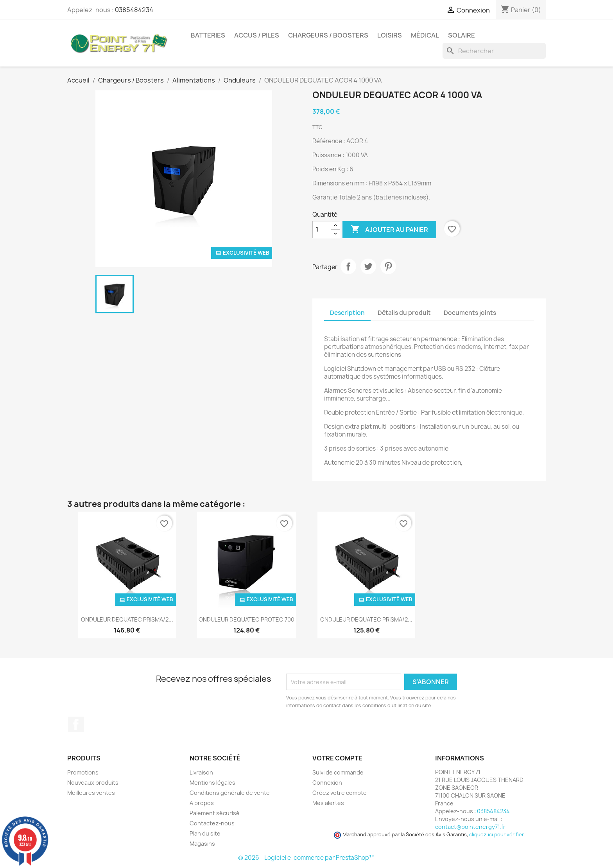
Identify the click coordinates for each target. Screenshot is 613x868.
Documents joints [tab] (470, 313)
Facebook (76, 724)
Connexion (327, 783)
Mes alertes (328, 803)
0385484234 (134, 10)
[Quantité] (322, 230)
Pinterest (388, 266)
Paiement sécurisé (215, 813)
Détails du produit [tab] (404, 313)
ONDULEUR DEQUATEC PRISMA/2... (127, 619)
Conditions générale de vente (230, 793)
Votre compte (337, 758)
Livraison (201, 772)
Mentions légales (212, 783)
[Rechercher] (494, 51)
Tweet (368, 266)
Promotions (83, 772)
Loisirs (390, 35)
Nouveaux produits (93, 783)
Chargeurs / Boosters (328, 35)
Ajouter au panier (389, 230)
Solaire (462, 35)
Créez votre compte (340, 793)
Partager (348, 266)
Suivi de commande (338, 772)
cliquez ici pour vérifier (496, 835)
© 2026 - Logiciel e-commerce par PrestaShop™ (306, 858)
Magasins (202, 844)
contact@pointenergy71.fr (470, 827)
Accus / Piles (257, 35)
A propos (202, 803)
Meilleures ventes (91, 793)
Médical (425, 35)
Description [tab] (347, 313)
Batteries (208, 35)
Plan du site (205, 833)
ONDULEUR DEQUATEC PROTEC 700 (246, 619)
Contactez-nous (212, 823)
